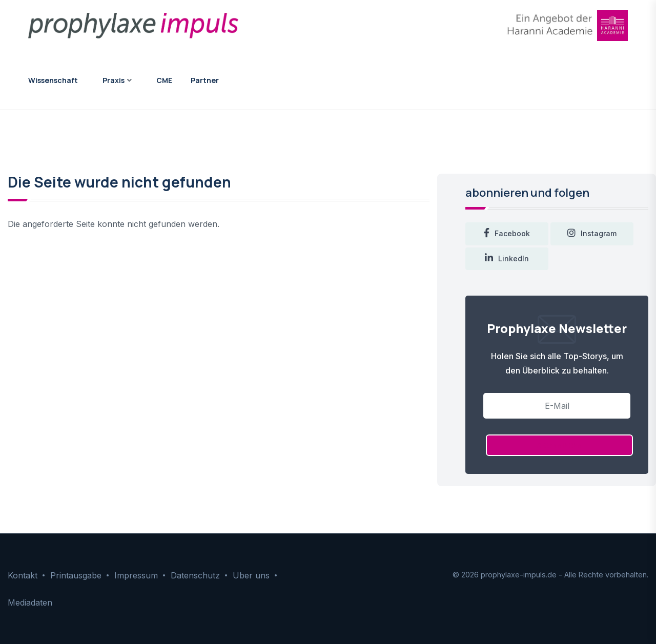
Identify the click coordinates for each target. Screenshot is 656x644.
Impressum (136, 575)
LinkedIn (507, 259)
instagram (592, 234)
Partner (205, 80)
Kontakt (23, 575)
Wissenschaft (53, 80)
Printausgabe (76, 575)
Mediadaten (30, 603)
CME (164, 80)
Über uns (251, 575)
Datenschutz (195, 575)
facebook (507, 234)
